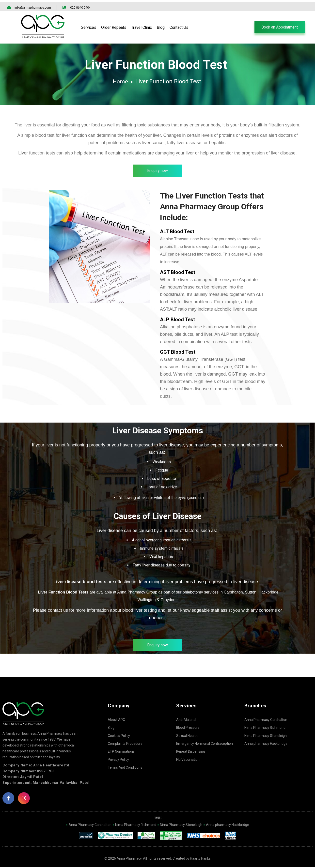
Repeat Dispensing (191, 753)
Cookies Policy (119, 737)
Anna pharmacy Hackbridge (266, 745)
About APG (116, 721)
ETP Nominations (121, 753)
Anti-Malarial (186, 721)
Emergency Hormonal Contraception (205, 745)
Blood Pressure (188, 729)
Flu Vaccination (188, 761)
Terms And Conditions (125, 769)
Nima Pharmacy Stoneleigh (266, 737)
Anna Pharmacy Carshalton (266, 721)
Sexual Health (187, 737)
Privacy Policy (118, 761)
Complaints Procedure (125, 745)
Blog (111, 729)
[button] (279, 25)
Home (120, 82)
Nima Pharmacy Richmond (265, 729)
